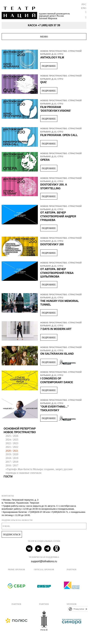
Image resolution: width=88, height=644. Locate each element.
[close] (86, 609)
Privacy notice (79, 609)
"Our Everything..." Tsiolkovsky (54, 408)
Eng (84, 8)
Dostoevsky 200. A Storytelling (54, 186)
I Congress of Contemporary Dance (57, 380)
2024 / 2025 (12, 440)
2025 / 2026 (12, 436)
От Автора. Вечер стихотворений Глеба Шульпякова (57, 273)
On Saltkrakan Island (57, 354)
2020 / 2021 (12, 451)
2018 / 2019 (12, 458)
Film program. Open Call (59, 135)
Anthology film (52, 57)
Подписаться (12, 535)
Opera (45, 160)
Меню (44, 37)
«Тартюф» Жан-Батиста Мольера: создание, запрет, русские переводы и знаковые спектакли (39, 471)
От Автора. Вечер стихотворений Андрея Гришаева (58, 216)
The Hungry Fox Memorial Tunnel (60, 303)
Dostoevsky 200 (52, 244)
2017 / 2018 (12, 462)
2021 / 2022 (12, 447)
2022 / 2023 (12, 443)
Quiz (43, 82)
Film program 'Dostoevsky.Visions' (56, 109)
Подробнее (49, 66)
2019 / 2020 (12, 454)
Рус (84, 4)
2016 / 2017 (12, 465)
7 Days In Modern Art (56, 329)
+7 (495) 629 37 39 (49, 25)
